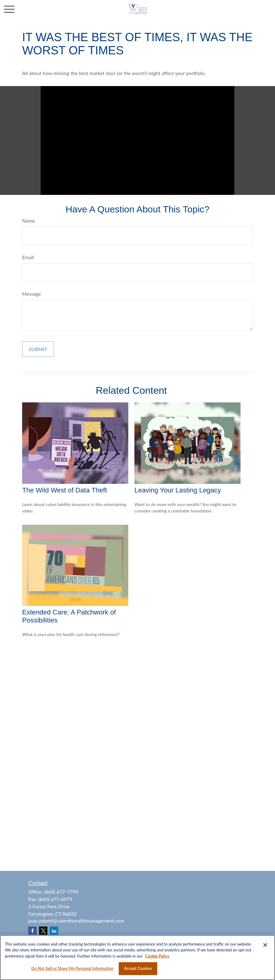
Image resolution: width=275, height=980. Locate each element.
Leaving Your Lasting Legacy (178, 490)
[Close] (265, 945)
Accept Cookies (138, 968)
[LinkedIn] (54, 931)
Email (28, 257)
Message (32, 294)
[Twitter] (43, 931)
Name (29, 221)
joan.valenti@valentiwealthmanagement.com (76, 921)
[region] (137, 958)
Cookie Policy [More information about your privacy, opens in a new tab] (157, 956)
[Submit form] (38, 349)
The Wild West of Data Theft (65, 490)
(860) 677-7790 (61, 892)
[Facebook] (32, 931)
